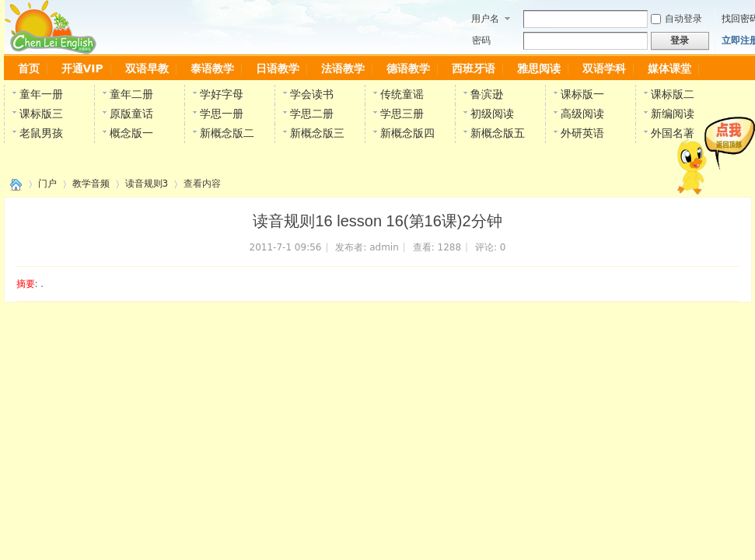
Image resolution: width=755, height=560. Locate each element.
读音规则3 (147, 184)
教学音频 (91, 184)
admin (384, 247)
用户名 (485, 19)
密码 (481, 40)
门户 (47, 184)
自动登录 (676, 19)
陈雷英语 (13, 184)
